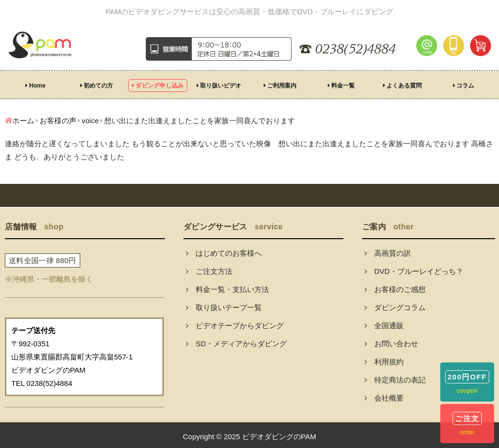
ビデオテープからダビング (235, 325)
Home (35, 86)
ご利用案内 (280, 86)
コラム (464, 86)
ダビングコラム (395, 307)
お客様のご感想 (395, 289)
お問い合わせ (391, 344)
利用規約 (384, 362)
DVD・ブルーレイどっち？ (414, 271)
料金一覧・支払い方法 (227, 289)
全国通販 (384, 325)
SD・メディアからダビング (236, 344)
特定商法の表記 (395, 380)
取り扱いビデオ (219, 86)
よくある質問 (402, 86)
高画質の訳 (388, 253)
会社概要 (384, 398)
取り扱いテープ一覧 (224, 307)
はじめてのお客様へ (224, 253)
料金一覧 (341, 86)
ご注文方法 (209, 271)
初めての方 (97, 86)
